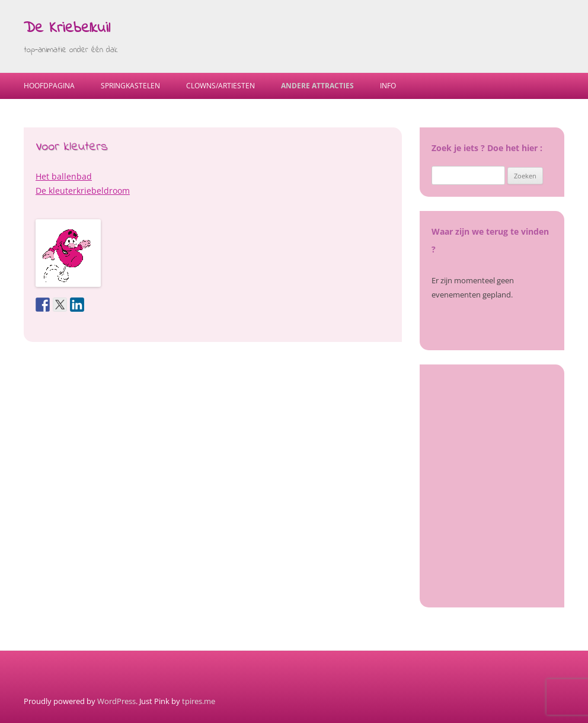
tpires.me (199, 701)
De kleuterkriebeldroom (83, 191)
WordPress (116, 701)
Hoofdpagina (49, 86)
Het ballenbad (64, 176)
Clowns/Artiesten (220, 86)
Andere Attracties (317, 86)
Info (388, 86)
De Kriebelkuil (67, 28)
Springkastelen (130, 86)
